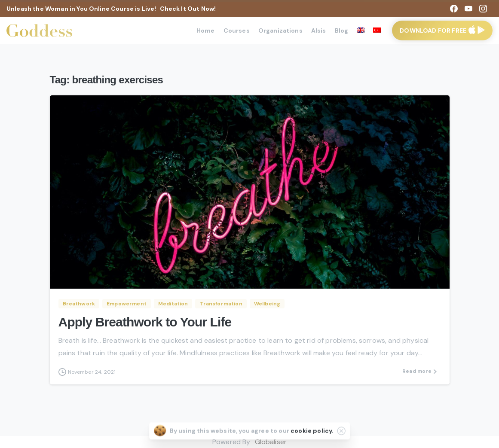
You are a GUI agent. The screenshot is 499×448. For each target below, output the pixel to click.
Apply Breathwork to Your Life (145, 322)
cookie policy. (312, 432)
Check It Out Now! (188, 9)
